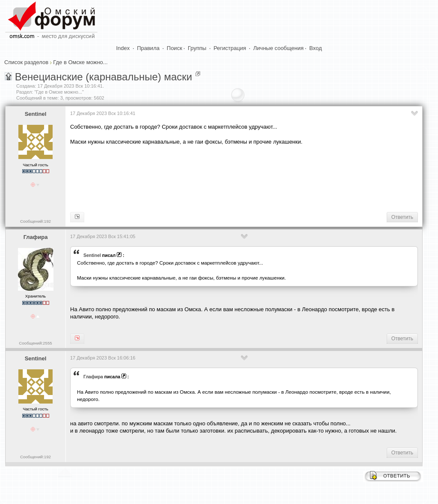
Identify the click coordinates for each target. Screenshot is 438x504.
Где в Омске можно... (80, 62)
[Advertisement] (226, 178)
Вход (315, 48)
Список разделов (26, 62)
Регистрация (230, 48)
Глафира (36, 237)
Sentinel (36, 114)
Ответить (402, 217)
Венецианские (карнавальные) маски (104, 77)
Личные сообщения (278, 48)
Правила (148, 48)
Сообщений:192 (36, 221)
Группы (197, 48)
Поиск (175, 48)
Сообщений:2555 (35, 343)
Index (123, 48)
